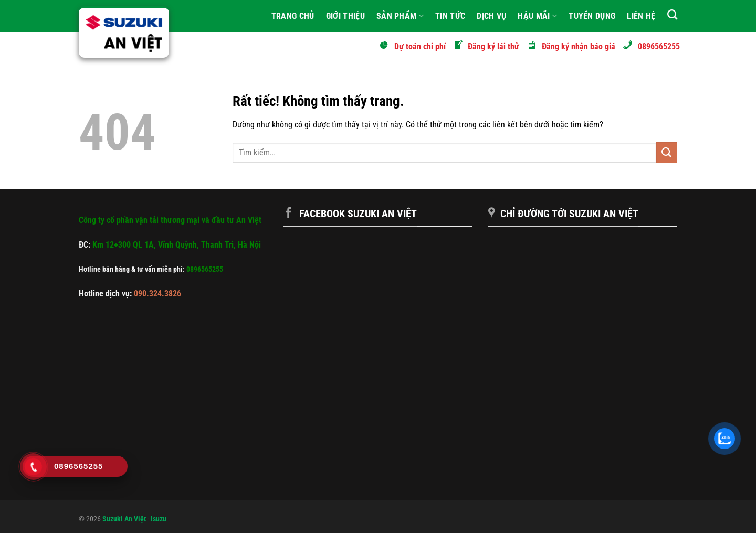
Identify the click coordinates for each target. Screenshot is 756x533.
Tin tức (450, 16)
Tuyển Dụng (592, 16)
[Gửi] (667, 152)
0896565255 (205, 269)
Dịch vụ (491, 16)
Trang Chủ (293, 16)
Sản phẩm (400, 16)
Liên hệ (641, 16)
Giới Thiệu (345, 16)
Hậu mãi (537, 16)
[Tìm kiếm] (672, 14)
